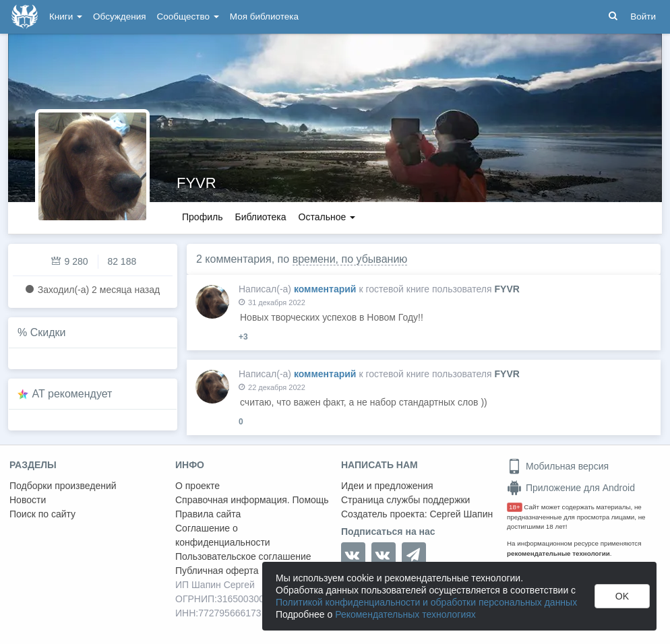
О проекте (197, 486)
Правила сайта (208, 514)
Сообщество (188, 17)
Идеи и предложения (387, 486)
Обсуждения (119, 17)
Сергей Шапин (461, 514)
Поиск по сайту (42, 514)
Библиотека (260, 217)
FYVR (196, 183)
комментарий (325, 289)
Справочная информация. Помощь (252, 500)
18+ (515, 507)
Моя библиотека (264, 17)
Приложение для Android (571, 488)
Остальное (327, 217)
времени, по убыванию (350, 259)
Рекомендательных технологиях (405, 614)
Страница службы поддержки (405, 500)
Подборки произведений (63, 486)
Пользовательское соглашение (243, 556)
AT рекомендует (72, 394)
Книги (66, 17)
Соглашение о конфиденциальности (223, 535)
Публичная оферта (217, 571)
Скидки (48, 332)
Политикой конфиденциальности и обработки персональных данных (426, 602)
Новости (28, 500)
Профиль (202, 217)
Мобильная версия (558, 466)
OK (622, 596)
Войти (643, 17)
